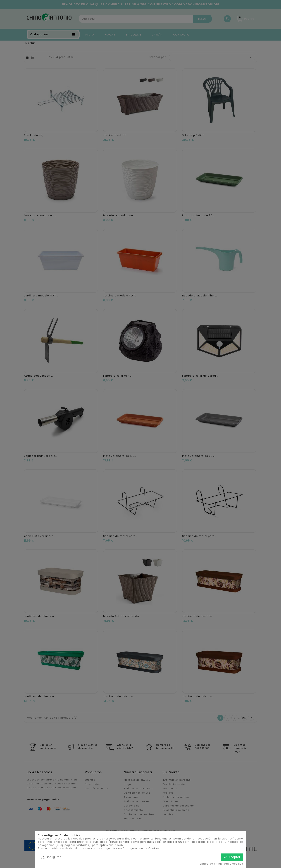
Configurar (51, 857)
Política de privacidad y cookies (221, 864)
